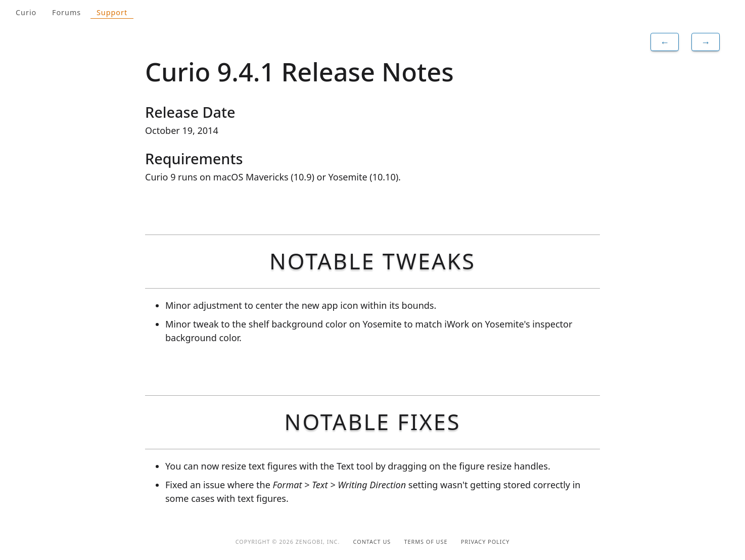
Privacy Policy (485, 542)
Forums (66, 12)
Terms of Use (426, 542)
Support (112, 12)
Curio (26, 12)
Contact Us (372, 542)
